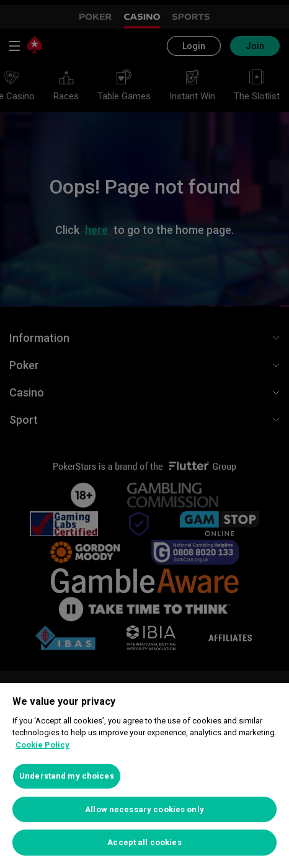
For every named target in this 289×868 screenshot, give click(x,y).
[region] (144, 776)
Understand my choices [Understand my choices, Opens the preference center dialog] (67, 776)
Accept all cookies (144, 842)
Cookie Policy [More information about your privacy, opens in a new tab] (42, 745)
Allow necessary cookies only (144, 809)
